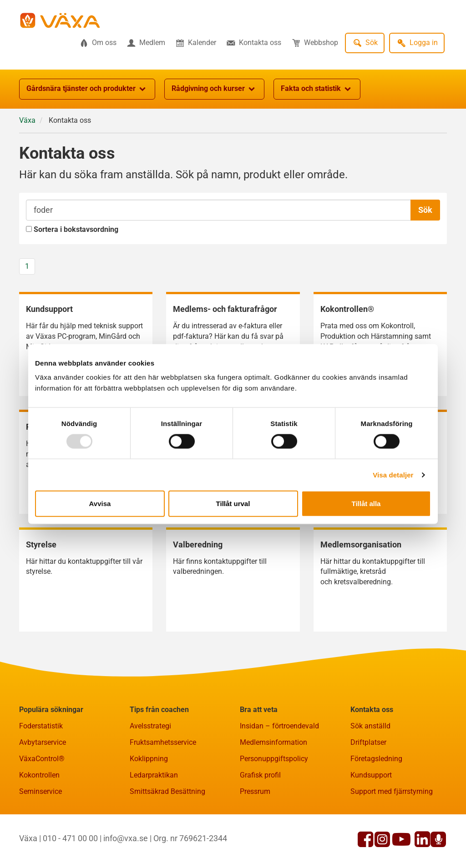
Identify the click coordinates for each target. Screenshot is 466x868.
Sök (425, 210)
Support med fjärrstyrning (392, 791)
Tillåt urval (233, 504)
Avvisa (100, 504)
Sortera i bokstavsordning (72, 229)
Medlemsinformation (274, 742)
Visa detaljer (393, 474)
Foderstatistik (41, 726)
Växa (27, 120)
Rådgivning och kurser (214, 89)
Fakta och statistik (317, 89)
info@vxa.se (126, 838)
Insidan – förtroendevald (279, 726)
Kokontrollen (39, 775)
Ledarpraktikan (154, 775)
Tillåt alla (366, 504)
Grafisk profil (260, 775)
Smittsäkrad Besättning (167, 791)
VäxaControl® (42, 759)
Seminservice (41, 791)
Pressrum (255, 791)
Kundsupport (371, 775)
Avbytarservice (43, 742)
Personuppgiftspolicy (274, 759)
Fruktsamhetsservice (163, 742)
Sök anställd (370, 726)
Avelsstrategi (150, 726)
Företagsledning (376, 759)
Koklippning (149, 759)
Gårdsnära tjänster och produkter (87, 89)
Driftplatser (368, 742)
